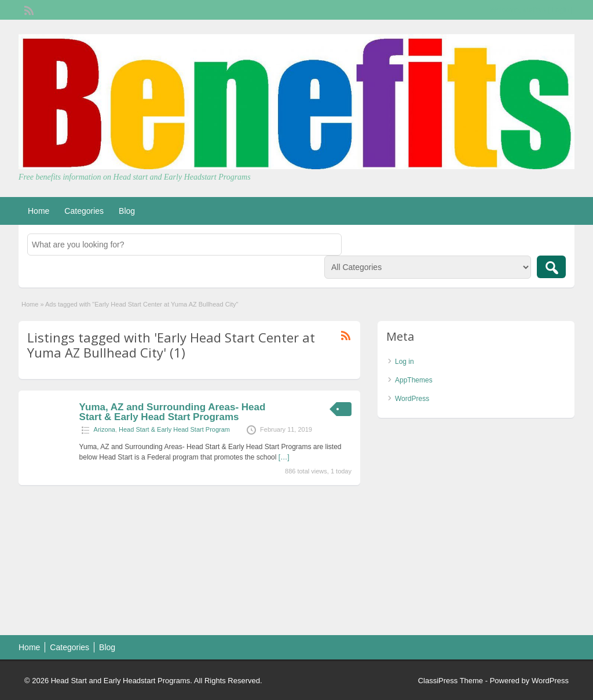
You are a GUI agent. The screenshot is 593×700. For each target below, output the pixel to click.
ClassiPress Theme (451, 681)
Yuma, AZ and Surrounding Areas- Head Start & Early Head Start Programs (173, 412)
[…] (284, 457)
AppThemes (414, 380)
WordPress (412, 399)
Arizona (105, 429)
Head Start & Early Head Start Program (174, 429)
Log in (405, 362)
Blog (127, 211)
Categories (84, 211)
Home (39, 211)
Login (560, 10)
